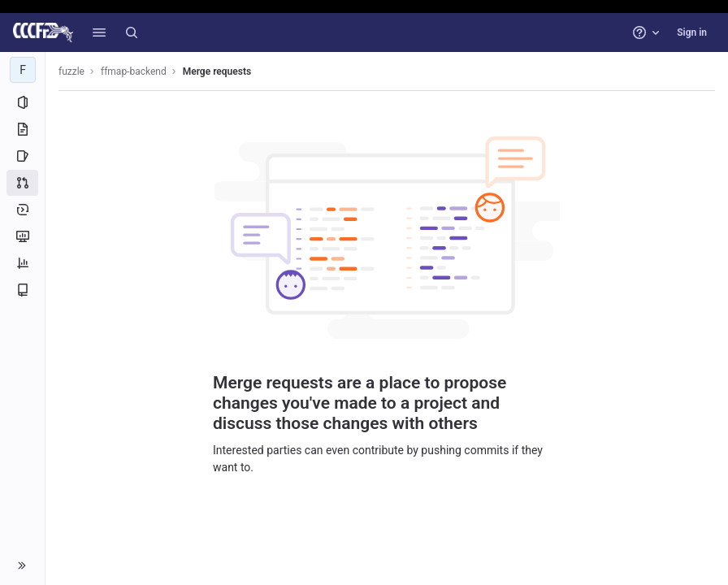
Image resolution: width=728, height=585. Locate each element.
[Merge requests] (22, 183)
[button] (99, 32)
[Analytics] (22, 263)
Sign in (692, 32)
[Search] (132, 32)
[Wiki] (22, 290)
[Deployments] (22, 210)
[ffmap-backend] (23, 70)
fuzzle (71, 71)
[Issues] (22, 156)
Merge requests (217, 71)
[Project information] (22, 102)
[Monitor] (22, 236)
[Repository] (22, 129)
